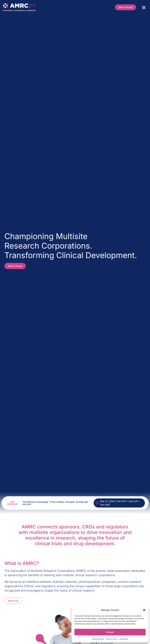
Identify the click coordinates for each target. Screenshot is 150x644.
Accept (110, 632)
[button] (144, 610)
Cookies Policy (98, 639)
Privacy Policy (112, 639)
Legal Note (124, 639)
